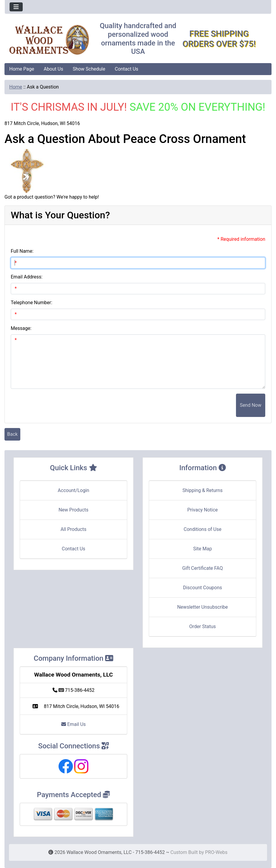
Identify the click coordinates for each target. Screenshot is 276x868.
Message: (21, 328)
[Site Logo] (49, 40)
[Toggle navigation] (16, 7)
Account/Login (73, 490)
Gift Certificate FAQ (203, 568)
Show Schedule (89, 69)
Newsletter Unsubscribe (203, 607)
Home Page (22, 69)
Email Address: (27, 277)
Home (16, 87)
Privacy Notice (203, 510)
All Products (73, 529)
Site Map (203, 549)
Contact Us (126, 69)
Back (12, 434)
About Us (53, 69)
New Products (73, 510)
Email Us (73, 724)
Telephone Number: (32, 303)
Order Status (203, 626)
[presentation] (191, 405)
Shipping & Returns (203, 490)
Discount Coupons (203, 588)
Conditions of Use (203, 529)
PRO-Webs (216, 852)
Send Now (251, 405)
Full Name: (22, 251)
